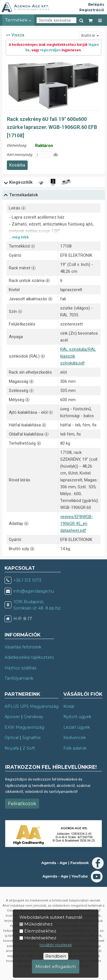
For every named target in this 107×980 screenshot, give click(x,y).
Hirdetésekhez (40, 938)
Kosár (69, 706)
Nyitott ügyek (77, 717)
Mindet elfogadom (56, 966)
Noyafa (12, 748)
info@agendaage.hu (34, 591)
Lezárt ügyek (77, 727)
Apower (12, 717)
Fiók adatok (75, 748)
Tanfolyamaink (19, 678)
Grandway (34, 717)
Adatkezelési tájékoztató (29, 657)
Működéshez (38, 924)
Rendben (56, 956)
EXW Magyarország (24, 727)
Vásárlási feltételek (23, 647)
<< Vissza (15, 35)
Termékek (18, 20)
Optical (12, 738)
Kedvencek (75, 738)
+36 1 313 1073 (27, 580)
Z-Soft (29, 748)
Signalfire (32, 738)
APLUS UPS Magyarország (32, 706)
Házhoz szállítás (20, 668)
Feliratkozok (22, 804)
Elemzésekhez (40, 931)
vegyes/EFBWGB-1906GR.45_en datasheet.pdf (77, 524)
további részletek (56, 945)
